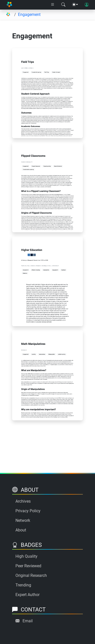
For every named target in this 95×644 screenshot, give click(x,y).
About (21, 530)
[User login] (87, 5)
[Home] (9, 5)
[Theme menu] (75, 5)
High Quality (26, 556)
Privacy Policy (28, 511)
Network (23, 520)
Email (28, 621)
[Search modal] (63, 5)
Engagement (29, 15)
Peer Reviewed (28, 566)
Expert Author (27, 595)
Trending (23, 585)
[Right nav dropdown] (53, 5)
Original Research (31, 575)
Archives (23, 501)
